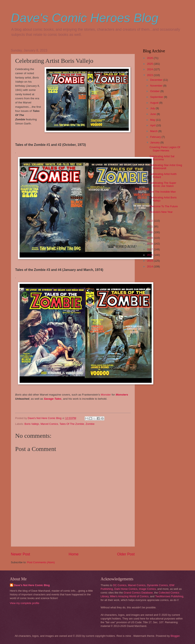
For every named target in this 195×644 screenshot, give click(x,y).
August (155, 103)
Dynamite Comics (157, 585)
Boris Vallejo (32, 424)
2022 (150, 221)
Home (73, 554)
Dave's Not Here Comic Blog (32, 585)
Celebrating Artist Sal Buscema (162, 158)
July (153, 108)
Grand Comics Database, (139, 593)
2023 (150, 75)
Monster (106, 395)
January (155, 142)
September (157, 97)
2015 (150, 261)
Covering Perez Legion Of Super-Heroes (165, 149)
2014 (150, 266)
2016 (150, 255)
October (155, 91)
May (153, 120)
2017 (150, 249)
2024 (150, 69)
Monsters (122, 395)
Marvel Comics (49, 424)
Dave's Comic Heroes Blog (85, 18)
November (157, 86)
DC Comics (120, 585)
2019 (150, 238)
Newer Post (21, 554)
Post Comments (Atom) (41, 562)
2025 (150, 64)
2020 (150, 232)
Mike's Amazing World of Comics (129, 596)
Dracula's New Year (161, 212)
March (154, 131)
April (153, 125)
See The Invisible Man (163, 192)
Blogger (175, 636)
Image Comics (147, 589)
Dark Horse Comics (126, 589)
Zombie (90, 424)
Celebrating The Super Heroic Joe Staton (163, 184)
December (157, 80)
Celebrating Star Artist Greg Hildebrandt (166, 167)
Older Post (126, 554)
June (154, 114)
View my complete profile (25, 603)
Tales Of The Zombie (72, 424)
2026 (150, 58)
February (156, 137)
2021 (150, 227)
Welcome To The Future (164, 206)
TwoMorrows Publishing (169, 596)
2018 (150, 244)
